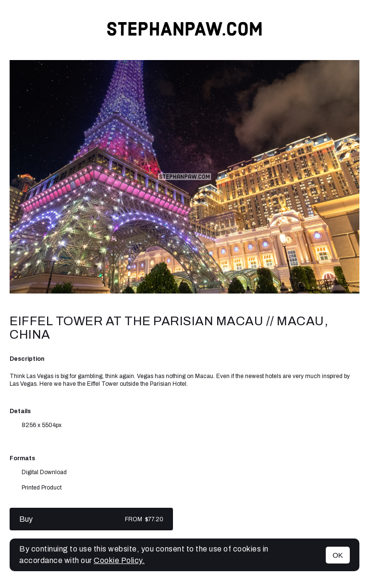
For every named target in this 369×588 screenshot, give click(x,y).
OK (338, 555)
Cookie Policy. (119, 560)
